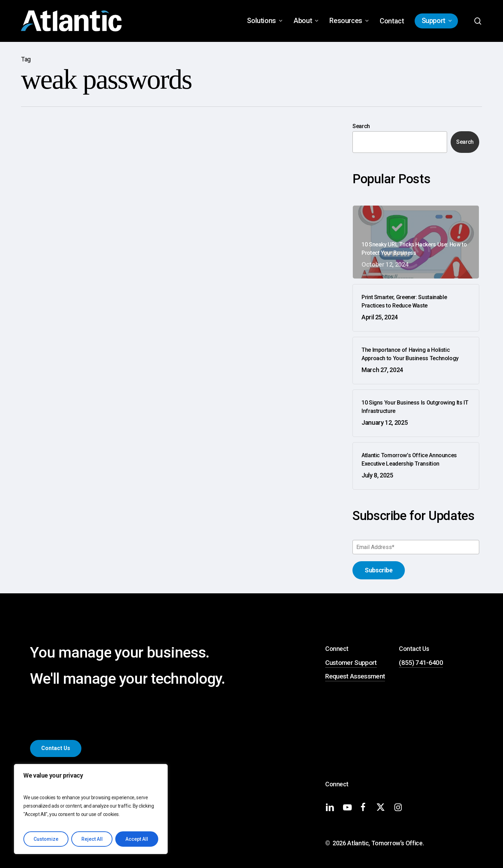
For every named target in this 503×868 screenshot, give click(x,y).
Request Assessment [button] (355, 676)
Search (361, 126)
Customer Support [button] (351, 663)
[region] (91, 809)
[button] (56, 748)
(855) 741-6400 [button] (421, 663)
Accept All (137, 839)
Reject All (92, 839)
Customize (46, 839)
